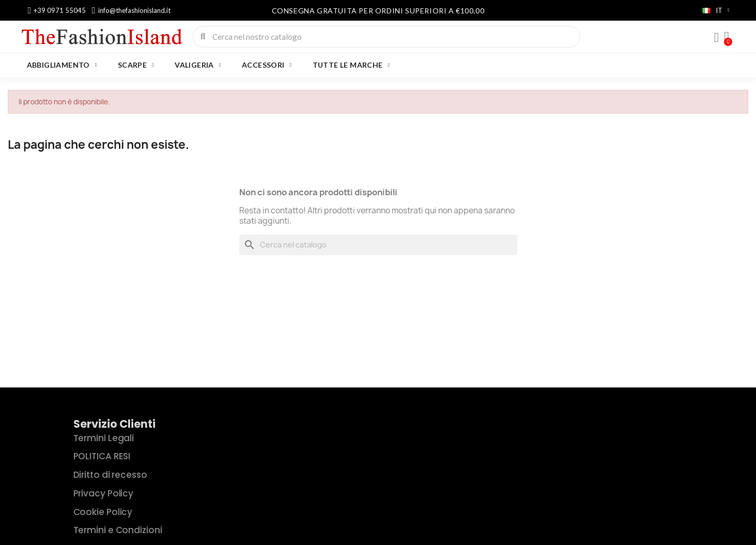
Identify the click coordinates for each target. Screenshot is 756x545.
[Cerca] (378, 245)
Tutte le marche (351, 65)
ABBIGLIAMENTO (62, 65)
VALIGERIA (198, 65)
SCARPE (136, 65)
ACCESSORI (267, 65)
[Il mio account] (717, 38)
